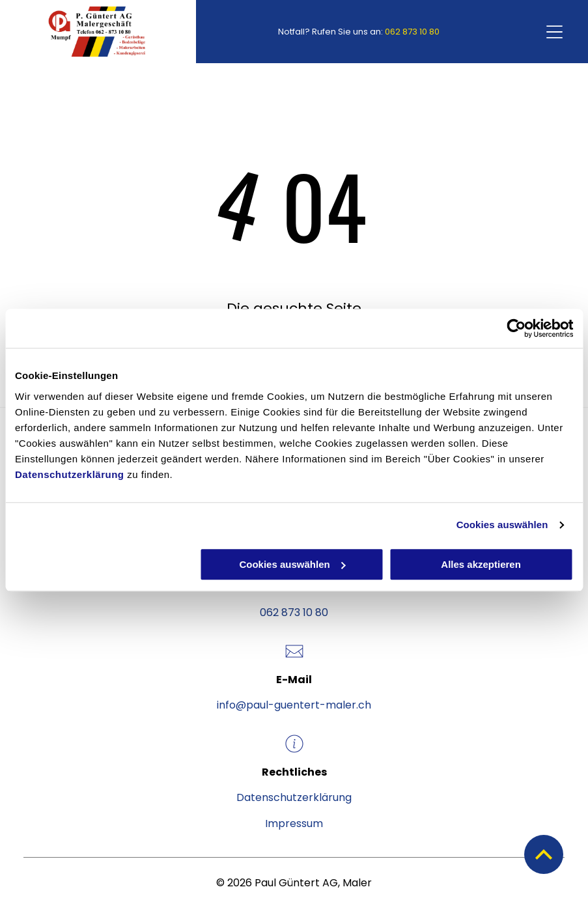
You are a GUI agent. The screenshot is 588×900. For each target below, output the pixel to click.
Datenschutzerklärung (70, 474)
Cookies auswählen (502, 525)
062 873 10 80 (412, 32)
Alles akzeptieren (481, 564)
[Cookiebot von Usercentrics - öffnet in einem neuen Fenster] (516, 328)
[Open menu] (554, 32)
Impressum (294, 823)
